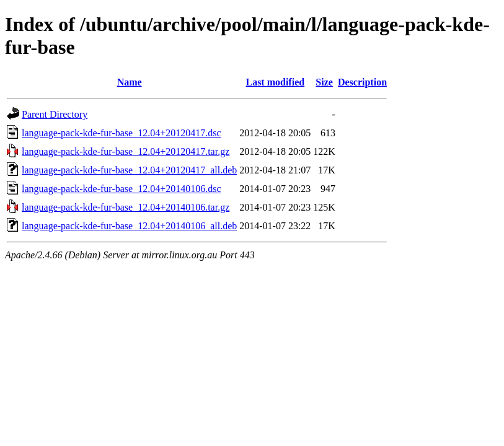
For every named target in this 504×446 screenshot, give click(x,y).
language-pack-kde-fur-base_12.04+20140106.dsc (121, 189)
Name (130, 82)
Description (362, 82)
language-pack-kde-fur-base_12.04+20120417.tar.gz (126, 151)
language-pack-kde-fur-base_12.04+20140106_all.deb (129, 226)
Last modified (275, 82)
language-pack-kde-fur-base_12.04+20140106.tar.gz (126, 207)
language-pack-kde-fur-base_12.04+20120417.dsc (121, 133)
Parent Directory (55, 114)
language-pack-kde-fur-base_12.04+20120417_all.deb (129, 170)
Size (324, 82)
